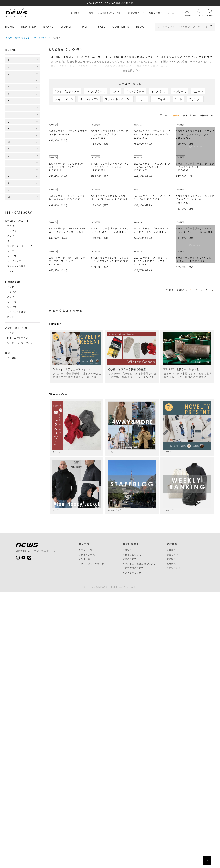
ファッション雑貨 (17, 266)
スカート (12, 241)
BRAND (49, 27)
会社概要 (89, 13)
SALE (102, 27)
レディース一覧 (87, 555)
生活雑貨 (12, 358)
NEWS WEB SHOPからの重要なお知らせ (110, 3)
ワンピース (180, 91)
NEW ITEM (29, 27)
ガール (11, 271)
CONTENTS (121, 27)
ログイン (199, 12)
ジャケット (195, 99)
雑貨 (8, 353)
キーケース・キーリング (20, 343)
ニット (142, 99)
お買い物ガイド (136, 13)
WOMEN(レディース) (17, 221)
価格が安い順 (206, 115)
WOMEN (67, 27)
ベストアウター (135, 91)
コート (178, 99)
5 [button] (207, 290)
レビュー (172, 13)
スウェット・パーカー (118, 99)
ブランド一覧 (86, 550)
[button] (212, 290)
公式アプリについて (133, 568)
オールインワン (89, 99)
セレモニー (13, 251)
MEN (85, 27)
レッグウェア (14, 261)
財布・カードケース (18, 338)
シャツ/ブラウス (95, 91)
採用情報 (75, 13)
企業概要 (171, 550)
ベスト (115, 91)
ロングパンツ (159, 91)
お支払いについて (132, 555)
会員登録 (187, 12)
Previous (57, 3)
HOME (10, 27)
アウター (12, 226)
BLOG (140, 27)
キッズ (11, 317)
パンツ (11, 236)
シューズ (12, 256)
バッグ (11, 333)
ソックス (12, 307)
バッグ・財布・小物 (16, 328)
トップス (12, 231)
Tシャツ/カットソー (67, 91)
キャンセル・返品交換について (139, 564)
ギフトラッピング (132, 573)
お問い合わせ (156, 13)
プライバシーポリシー (44, 551)
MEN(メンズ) (13, 282)
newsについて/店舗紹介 (111, 13)
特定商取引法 (23, 551)
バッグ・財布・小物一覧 (91, 564)
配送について (130, 559)
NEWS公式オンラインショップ (21, 38)
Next (163, 3)
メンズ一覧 (84, 559)
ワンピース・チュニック (20, 246)
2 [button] (196, 290)
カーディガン (160, 99)
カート (210, 12)
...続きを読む (127, 70)
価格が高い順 (190, 115)
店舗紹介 (171, 559)
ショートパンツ (64, 99)
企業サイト (172, 555)
